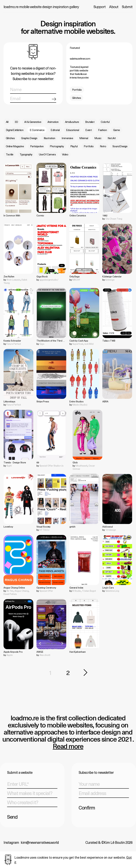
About (114, 7)
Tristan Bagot (89, 591)
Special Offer (46, 591)
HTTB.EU (44, 530)
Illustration (49, 138)
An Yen (10, 591)
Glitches (76, 98)
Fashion (102, 130)
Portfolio (77, 90)
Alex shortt (45, 655)
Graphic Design (29, 138)
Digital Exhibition (15, 130)
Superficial (78, 344)
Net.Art (112, 138)
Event (89, 130)
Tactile (10, 154)
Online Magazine (15, 146)
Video (65, 154)
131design (111, 530)
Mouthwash (82, 466)
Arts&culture (72, 122)
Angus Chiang (22, 591)
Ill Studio (77, 591)
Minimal (84, 138)
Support (100, 7)
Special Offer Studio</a (51, 466)
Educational (73, 130)
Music (98, 138)
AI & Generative (33, 122)
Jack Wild (89, 344)
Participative (37, 146)
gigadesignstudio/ (49, 280)
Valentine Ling (112, 591)
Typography (26, 154)
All (7, 122)
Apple (10, 655)
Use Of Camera (47, 154)
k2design (110, 280)
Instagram (11, 842)
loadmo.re (41, 7)
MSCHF (76, 280)
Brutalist (90, 122)
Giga (42, 344)
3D (16, 122)
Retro (103, 146)
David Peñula (10, 594)
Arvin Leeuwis (14, 280)
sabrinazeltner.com (80, 59)
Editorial (55, 130)
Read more (68, 747)
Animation (53, 122)
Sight (9, 466)
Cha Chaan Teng (114, 219)
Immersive (67, 138)
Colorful (105, 122)
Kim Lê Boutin (114, 842)
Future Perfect (14, 344)
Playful (74, 146)
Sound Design (120, 146)
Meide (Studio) (80, 405)
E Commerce (37, 130)
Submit (127, 7)
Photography (57, 146)
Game (117, 130)
